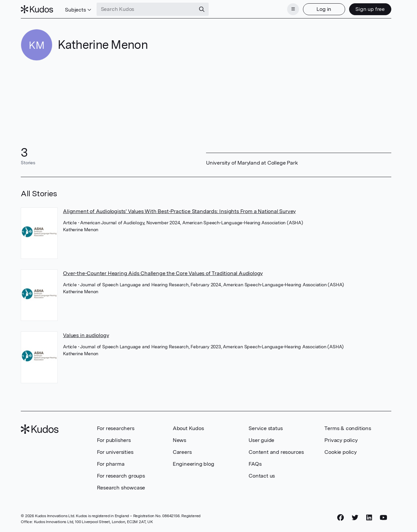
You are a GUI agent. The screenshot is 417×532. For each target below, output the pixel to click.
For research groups (121, 476)
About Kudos (188, 428)
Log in (324, 9)
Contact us (262, 476)
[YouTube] (384, 518)
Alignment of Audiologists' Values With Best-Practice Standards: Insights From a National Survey (179, 211)
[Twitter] (355, 518)
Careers (182, 452)
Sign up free (370, 9)
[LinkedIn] (369, 518)
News (179, 440)
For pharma (111, 464)
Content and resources (276, 452)
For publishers (114, 440)
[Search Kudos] (146, 9)
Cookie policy (340, 452)
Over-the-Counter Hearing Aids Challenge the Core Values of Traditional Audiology (163, 273)
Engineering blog (194, 464)
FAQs (255, 464)
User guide (261, 440)
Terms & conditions (348, 428)
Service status (266, 428)
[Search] (202, 9)
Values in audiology (86, 335)
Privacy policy (341, 440)
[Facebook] (341, 518)
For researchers (116, 428)
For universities (115, 452)
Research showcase (121, 488)
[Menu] (293, 9)
